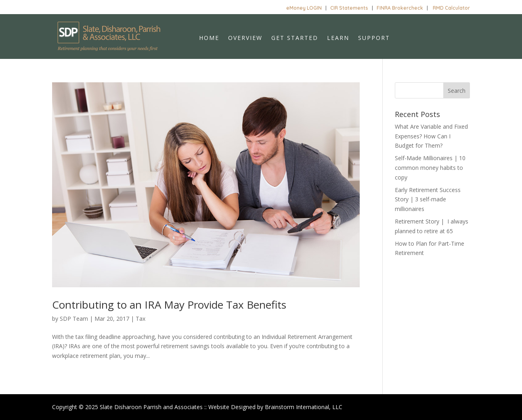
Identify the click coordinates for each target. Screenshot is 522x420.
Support (374, 38)
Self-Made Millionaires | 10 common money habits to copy (430, 168)
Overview (245, 38)
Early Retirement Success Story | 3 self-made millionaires (428, 200)
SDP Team (74, 319)
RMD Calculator (451, 8)
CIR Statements (349, 8)
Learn (338, 38)
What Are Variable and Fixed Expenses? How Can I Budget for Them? (431, 136)
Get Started (295, 38)
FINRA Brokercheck (400, 8)
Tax (140, 319)
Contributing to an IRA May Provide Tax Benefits (169, 305)
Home (209, 38)
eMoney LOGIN (304, 8)
